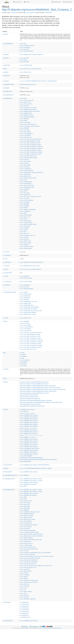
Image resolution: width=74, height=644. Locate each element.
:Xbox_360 (24, 49)
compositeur (7, 255)
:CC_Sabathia (25, 122)
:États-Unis (25, 239)
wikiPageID (6, 88)
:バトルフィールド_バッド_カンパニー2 (31, 435)
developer (6, 55)
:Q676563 (24, 411)
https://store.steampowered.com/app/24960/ (30, 399)
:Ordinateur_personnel (27, 45)
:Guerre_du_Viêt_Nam (27, 185)
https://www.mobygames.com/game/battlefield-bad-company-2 (35, 384)
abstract (5, 34)
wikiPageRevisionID (8, 95)
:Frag (23, 180)
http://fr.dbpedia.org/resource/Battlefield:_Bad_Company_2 (37, 10)
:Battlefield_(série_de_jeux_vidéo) (30, 111)
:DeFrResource (25, 606)
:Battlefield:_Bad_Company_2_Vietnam (31, 479)
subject (5, 321)
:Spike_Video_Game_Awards (29, 582)
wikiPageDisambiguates (10, 475)
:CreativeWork (25, 360)
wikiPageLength (7, 91)
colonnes (6, 252)
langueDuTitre (7, 273)
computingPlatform (8, 44)
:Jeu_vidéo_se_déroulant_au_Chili (30, 143)
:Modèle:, (24, 292)
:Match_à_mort (25, 241)
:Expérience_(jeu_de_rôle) (28, 178)
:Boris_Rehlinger (26, 521)
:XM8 (23, 593)
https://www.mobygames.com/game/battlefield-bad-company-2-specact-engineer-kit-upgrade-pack (43, 389)
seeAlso (5, 382)
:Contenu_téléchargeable (28, 530)
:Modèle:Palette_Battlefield (28, 313)
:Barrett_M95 (25, 508)
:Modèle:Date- (25, 298)
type (4, 353)
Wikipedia (26, 628)
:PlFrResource (24, 615)
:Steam (24, 60)
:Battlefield (25, 128)
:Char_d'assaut (25, 161)
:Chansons (24, 159)
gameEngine (6, 65)
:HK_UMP (24, 551)
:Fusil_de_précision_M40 (28, 547)
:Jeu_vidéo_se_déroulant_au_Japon (31, 145)
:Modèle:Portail (25, 303)
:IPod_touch (25, 193)
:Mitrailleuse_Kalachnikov (28, 599)
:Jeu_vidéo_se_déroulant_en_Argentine (31, 148)
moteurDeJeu (7, 282)
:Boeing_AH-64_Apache (28, 519)
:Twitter (24, 230)
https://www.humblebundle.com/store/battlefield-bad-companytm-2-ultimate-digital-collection (41, 402)
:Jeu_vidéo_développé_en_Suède (30, 141)
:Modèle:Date (25, 296)
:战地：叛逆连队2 (26, 456)
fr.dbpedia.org (49, 13)
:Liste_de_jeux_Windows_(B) (29, 562)
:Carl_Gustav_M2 (26, 523)
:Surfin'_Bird (25, 586)
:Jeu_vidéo (25, 198)
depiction (6, 468)
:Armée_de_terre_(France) (28, 108)
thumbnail (6, 81)
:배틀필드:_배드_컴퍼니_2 (28, 437)
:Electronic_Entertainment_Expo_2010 (31, 540)
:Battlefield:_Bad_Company (28, 109)
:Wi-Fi (23, 232)
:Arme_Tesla (25, 504)
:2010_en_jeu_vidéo (27, 100)
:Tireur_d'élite (25, 226)
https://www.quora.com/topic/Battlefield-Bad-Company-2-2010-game (36, 400)
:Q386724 (24, 362)
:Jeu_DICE (25, 130)
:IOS (23, 44)
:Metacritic (24, 245)
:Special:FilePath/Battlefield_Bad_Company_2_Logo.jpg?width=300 (38, 81)
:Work (22, 358)
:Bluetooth (24, 119)
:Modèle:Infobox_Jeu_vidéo (28, 301)
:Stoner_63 (25, 584)
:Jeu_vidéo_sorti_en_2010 (28, 156)
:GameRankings (26, 184)
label (5, 378)
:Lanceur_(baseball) (27, 200)
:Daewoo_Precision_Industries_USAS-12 (32, 534)
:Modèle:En (25, 300)
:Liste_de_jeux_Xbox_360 (28, 564)
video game (13, 13)
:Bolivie (24, 121)
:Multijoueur (25, 206)
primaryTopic (7, 621)
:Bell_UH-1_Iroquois (27, 516)
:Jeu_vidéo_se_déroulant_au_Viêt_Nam (31, 147)
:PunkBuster (25, 575)
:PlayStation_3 (25, 47)
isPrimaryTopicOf (7, 472)
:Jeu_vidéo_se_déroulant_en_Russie (31, 154)
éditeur (6, 318)
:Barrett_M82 (25, 506)
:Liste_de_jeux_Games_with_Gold (30, 558)
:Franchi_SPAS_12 (26, 543)
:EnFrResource (25, 612)
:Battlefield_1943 (26, 113)
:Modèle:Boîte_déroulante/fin (29, 309)
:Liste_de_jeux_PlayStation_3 (29, 560)
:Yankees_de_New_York (28, 235)
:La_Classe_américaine (27, 554)
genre (5, 69)
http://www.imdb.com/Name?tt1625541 (29, 395)
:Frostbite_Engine (26, 65)
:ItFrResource (24, 613)
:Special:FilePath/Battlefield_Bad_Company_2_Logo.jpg (36, 468)
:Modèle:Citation (26, 294)
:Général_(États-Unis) (27, 187)
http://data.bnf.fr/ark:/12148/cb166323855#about (31, 458)
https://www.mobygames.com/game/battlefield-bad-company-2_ (35, 393)
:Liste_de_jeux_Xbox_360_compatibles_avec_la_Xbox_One (36, 566)
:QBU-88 (24, 579)
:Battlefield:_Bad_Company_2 (28, 410)
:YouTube (24, 237)
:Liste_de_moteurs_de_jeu (28, 567)
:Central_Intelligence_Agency (29, 158)
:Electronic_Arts (26, 72)
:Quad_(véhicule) (26, 215)
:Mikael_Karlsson (26, 248)
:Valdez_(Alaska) (26, 591)
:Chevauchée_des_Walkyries (29, 525)
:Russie (24, 219)
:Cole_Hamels (25, 165)
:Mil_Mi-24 (24, 595)
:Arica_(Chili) (25, 503)
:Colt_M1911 (25, 167)
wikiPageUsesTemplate (9, 292)
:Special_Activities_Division (28, 224)
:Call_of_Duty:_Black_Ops (28, 124)
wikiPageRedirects (9, 479)
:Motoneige (25, 204)
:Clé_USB (24, 163)
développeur (7, 262)
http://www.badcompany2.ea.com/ (28, 84)
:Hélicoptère (25, 189)
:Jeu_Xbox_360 (26, 137)
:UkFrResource (25, 602)
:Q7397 (23, 364)
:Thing (22, 353)
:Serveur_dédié (26, 221)
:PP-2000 (24, 573)
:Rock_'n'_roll (25, 217)
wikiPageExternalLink (8, 84)
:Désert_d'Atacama (26, 538)
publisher (6, 72)
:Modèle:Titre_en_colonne (28, 314)
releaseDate (6, 76)
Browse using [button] (18, 2)
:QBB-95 (24, 577)
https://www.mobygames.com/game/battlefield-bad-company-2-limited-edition (38, 386)
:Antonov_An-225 (26, 104)
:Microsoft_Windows (27, 51)
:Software (23, 354)
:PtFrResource (24, 604)
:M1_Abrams (25, 202)
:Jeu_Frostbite (25, 132)
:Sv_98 (24, 588)
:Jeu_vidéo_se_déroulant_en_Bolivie (31, 150)
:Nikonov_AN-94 (26, 571)
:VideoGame (24, 356)
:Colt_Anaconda (26, 527)
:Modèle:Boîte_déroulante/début (29, 307)
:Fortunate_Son (26, 541)
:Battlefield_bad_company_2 (29, 484)
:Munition (24, 208)
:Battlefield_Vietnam (27, 115)
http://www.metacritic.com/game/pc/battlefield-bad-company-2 (34, 382)
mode (5, 276)
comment (6, 369)
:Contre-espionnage (27, 171)
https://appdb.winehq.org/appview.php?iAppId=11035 (32, 406)
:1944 (23, 98)
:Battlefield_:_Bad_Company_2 (29, 482)
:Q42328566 (25, 62)
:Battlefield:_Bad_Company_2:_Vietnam (31, 481)
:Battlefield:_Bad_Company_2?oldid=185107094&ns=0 (35, 465)
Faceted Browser (56, 2)
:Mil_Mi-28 (24, 597)
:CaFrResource (25, 610)
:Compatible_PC (26, 169)
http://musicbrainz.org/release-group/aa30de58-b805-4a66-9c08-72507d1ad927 (39, 460)
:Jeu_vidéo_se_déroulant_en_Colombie (31, 152)
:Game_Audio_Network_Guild (29, 549)
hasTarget (7, 602)
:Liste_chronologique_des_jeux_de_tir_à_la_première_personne (37, 556)
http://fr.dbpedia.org (31, 13)
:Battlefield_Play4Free (27, 514)
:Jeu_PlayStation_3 (27, 134)
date (5, 259)
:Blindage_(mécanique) (27, 117)
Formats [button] (27, 2)
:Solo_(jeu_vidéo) (26, 222)
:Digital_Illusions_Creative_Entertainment (32, 55)
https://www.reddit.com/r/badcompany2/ (29, 397)
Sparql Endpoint (68, 2)
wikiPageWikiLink (7, 98)
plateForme (7, 285)
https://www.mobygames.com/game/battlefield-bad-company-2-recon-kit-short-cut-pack (40, 388)
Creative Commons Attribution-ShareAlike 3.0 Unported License (50, 628)
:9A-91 (24, 499)
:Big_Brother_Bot (26, 517)
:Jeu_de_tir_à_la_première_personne (31, 69)
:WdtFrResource (25, 617)
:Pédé (23, 213)
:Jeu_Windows (26, 135)
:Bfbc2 (23, 486)
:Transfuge (24, 228)
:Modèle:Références (27, 305)
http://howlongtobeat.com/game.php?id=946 (30, 404)
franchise (6, 266)
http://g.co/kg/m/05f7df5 (26, 461)
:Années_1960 (25, 102)
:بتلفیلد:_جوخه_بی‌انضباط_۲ (28, 428)
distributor (6, 58)
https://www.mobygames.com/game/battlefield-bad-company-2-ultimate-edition (38, 391)
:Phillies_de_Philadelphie (28, 209)
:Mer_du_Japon (26, 243)
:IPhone (24, 191)
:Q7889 (23, 366)
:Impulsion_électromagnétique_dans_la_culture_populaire (35, 553)
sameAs (5, 410)
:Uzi (23, 590)
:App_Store (25, 58)
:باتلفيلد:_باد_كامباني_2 (27, 413)
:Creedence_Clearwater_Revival (30, 532)
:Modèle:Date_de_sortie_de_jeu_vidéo (31, 311)
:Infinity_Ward (25, 195)
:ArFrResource (24, 608)
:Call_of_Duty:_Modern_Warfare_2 (30, 126)
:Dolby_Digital (25, 174)
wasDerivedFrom (7, 465)
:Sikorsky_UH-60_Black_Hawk (29, 580)
